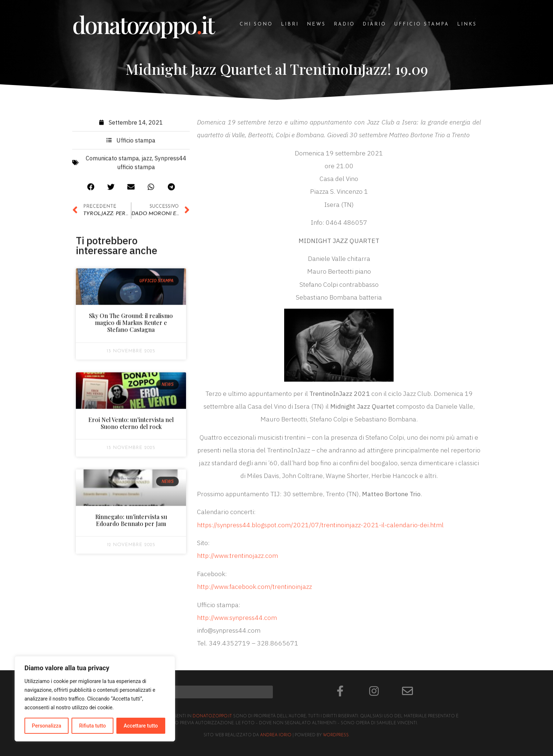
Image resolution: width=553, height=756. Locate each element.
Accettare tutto (141, 726)
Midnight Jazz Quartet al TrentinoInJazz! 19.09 (277, 69)
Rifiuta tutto (93, 726)
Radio (344, 24)
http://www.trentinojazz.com (237, 556)
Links (467, 24)
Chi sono (256, 24)
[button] (91, 189)
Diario (374, 24)
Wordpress (336, 735)
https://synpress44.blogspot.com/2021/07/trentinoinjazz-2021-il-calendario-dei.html (320, 525)
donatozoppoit (143, 24)
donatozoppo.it (212, 716)
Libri (290, 24)
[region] (95, 699)
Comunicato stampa (112, 161)
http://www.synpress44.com (237, 618)
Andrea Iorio (276, 735)
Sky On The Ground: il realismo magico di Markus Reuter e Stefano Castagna (131, 325)
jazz (147, 161)
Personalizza (47, 726)
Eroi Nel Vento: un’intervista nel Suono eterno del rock (131, 425)
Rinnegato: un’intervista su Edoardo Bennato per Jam (131, 522)
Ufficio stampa (422, 24)
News (316, 24)
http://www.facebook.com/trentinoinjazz (254, 587)
